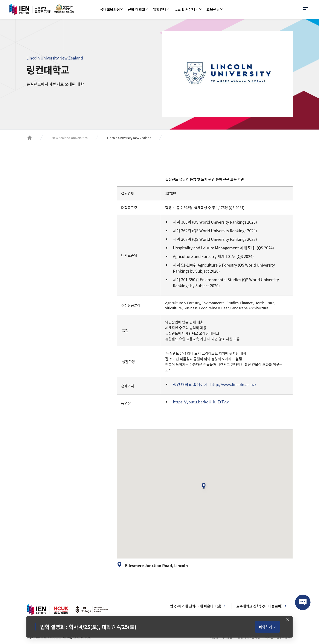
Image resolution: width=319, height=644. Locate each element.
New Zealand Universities (70, 138)
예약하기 (266, 627)
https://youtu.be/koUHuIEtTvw (201, 402)
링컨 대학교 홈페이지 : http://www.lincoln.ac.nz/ (215, 384)
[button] (205, 488)
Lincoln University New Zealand (129, 138)
